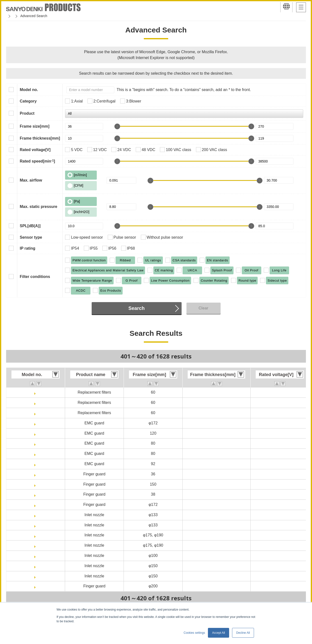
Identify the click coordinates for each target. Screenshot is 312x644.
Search (137, 308)
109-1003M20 (37, 392)
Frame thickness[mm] (40, 138)
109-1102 (37, 586)
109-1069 (37, 515)
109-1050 (37, 474)
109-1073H (37, 545)
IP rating (28, 248)
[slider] (117, 126)
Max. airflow (31, 180)
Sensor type (31, 237)
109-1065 (37, 494)
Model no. (29, 90)
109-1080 (37, 556)
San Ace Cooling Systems (42, 16)
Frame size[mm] (35, 126)
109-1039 (37, 454)
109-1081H (37, 576)
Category (28, 101)
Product (27, 113)
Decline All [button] (243, 633)
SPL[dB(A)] (30, 226)
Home (11, 16)
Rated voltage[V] (35, 150)
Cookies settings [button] (194, 633)
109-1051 (37, 484)
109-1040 (37, 464)
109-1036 (37, 423)
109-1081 (37, 566)
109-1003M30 (37, 403)
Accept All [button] (219, 633)
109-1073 (37, 535)
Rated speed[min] (37, 161)
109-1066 (37, 505)
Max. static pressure (39, 207)
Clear (203, 308)
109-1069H (37, 525)
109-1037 (37, 433)
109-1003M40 (37, 413)
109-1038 (37, 443)
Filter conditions (35, 277)
